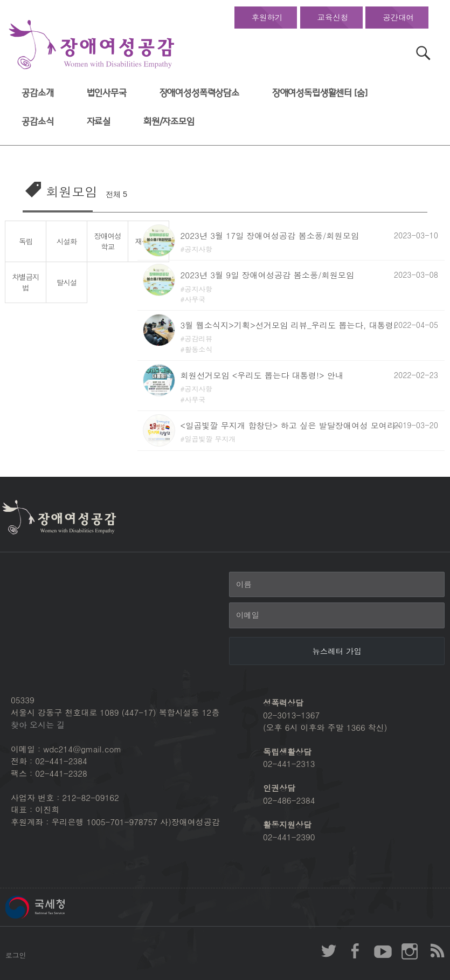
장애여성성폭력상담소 (199, 93)
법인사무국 (107, 93)
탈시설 (67, 282)
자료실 (99, 122)
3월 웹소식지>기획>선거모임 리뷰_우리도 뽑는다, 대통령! (289, 325)
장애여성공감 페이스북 (356, 951)
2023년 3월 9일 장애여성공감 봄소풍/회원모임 (268, 275)
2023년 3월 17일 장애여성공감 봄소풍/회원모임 (270, 235)
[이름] (337, 585)
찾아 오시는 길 (38, 725)
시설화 (67, 241)
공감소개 (37, 93)
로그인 (16, 955)
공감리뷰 (199, 338)
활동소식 (199, 349)
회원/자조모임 (169, 122)
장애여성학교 (108, 241)
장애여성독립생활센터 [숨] (320, 93)
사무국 (195, 299)
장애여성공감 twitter (329, 951)
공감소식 (37, 122)
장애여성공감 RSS (437, 951)
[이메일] (337, 615)
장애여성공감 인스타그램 (410, 951)
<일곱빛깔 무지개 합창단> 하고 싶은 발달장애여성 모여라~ (291, 425)
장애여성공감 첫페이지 (92, 45)
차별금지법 (26, 282)
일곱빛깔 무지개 (210, 439)
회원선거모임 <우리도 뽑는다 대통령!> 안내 (262, 375)
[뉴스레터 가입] (337, 651)
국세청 (59, 907)
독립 (26, 241)
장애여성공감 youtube (383, 951)
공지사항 (199, 249)
